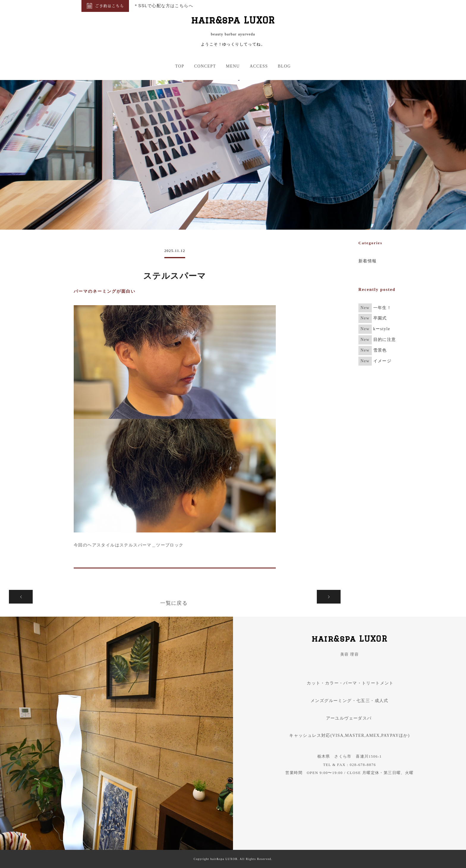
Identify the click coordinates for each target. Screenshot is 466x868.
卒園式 (380, 318)
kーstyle (382, 329)
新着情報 (368, 261)
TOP (180, 66)
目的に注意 (385, 340)
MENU (233, 66)
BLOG (284, 66)
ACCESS (259, 66)
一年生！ (382, 308)
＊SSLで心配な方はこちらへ (163, 6)
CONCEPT (205, 66)
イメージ (382, 361)
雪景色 (380, 350)
